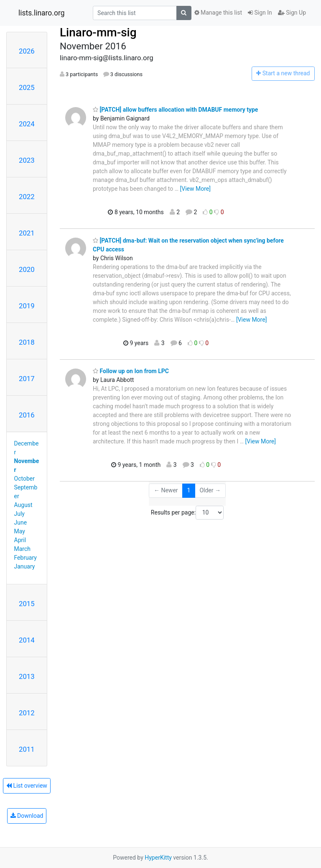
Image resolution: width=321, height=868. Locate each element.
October (24, 479)
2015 (27, 604)
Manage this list (218, 13)
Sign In (260, 13)
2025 (27, 87)
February (25, 558)
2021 (27, 233)
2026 (27, 51)
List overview (27, 786)
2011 (27, 749)
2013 (27, 676)
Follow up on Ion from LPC (131, 371)
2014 (27, 640)
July (19, 514)
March (23, 549)
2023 (27, 160)
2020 (27, 269)
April (20, 540)
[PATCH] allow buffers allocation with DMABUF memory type (175, 110)
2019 (27, 306)
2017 (27, 379)
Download (27, 816)
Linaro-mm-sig (98, 32)
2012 (27, 713)
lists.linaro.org (42, 13)
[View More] (195, 189)
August (23, 505)
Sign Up (292, 13)
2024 (27, 124)
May (20, 531)
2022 (27, 197)
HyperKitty (158, 858)
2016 (27, 415)
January (25, 566)
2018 (27, 342)
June (21, 522)
